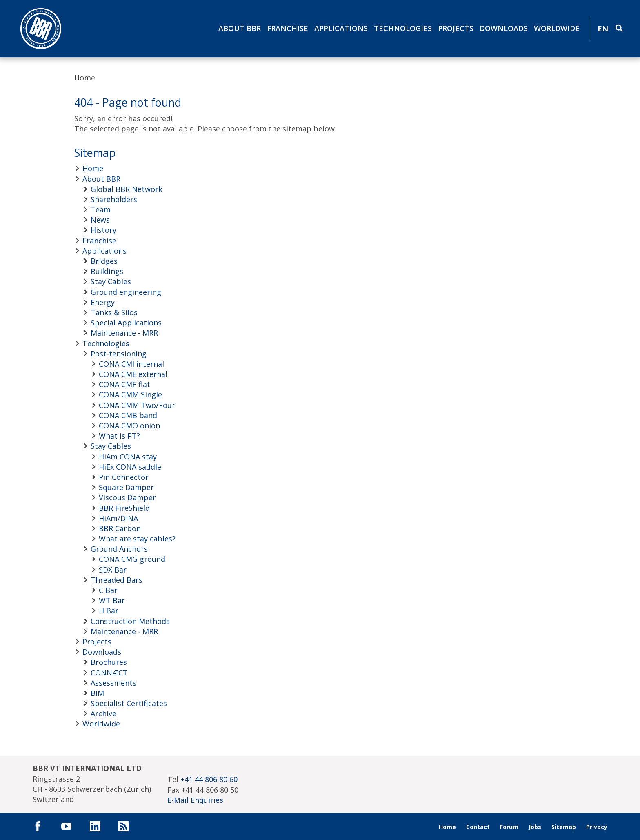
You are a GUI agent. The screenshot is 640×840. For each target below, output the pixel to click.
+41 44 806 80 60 (209, 779)
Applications (341, 28)
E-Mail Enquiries (195, 800)
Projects (456, 28)
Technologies (403, 28)
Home (85, 78)
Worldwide (557, 28)
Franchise (288, 28)
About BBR (240, 28)
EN (603, 29)
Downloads (504, 28)
